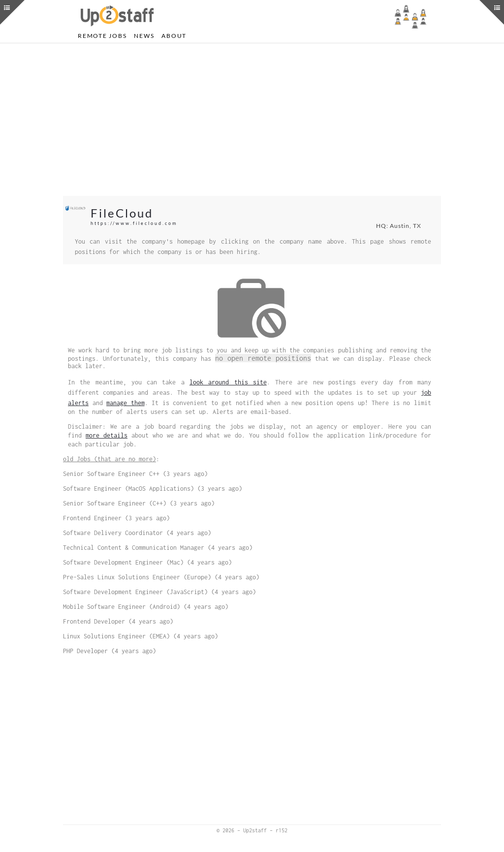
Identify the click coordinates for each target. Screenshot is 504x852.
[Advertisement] (252, 120)
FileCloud (122, 213)
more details (107, 435)
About (174, 36)
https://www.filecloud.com (134, 223)
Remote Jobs (102, 36)
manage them (126, 403)
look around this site (228, 382)
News (144, 36)
